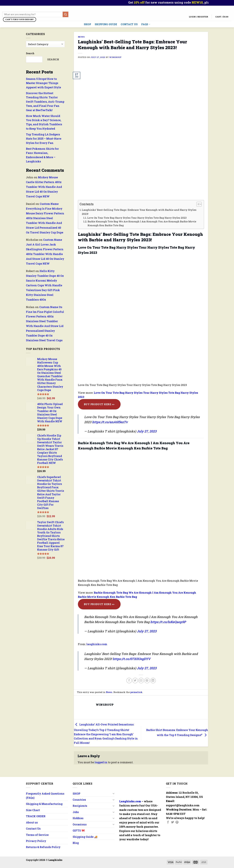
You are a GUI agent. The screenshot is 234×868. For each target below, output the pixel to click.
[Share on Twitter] (135, 681)
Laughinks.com (130, 801)
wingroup (115, 57)
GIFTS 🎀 (79, 830)
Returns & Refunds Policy (43, 847)
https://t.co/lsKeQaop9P (168, 622)
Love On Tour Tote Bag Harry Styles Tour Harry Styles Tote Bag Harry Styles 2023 (137, 218)
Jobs (76, 812)
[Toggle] (113, 793)
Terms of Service (37, 835)
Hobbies (78, 818)
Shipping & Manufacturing (44, 804)
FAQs (146, 24)
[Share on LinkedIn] (153, 681)
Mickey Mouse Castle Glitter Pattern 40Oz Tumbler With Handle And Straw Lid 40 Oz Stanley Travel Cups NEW (44, 187)
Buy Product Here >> (99, 404)
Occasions (80, 824)
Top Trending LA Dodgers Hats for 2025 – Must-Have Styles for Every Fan (44, 139)
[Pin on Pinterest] (147, 681)
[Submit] (66, 14)
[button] (198, 205)
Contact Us (129, 24)
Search (30, 53)
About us (32, 822)
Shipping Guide (106, 24)
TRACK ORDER (36, 816)
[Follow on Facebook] (168, 822)
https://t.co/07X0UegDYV (132, 659)
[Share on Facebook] (129, 681)
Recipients (80, 806)
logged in (101, 762)
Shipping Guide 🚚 (85, 837)
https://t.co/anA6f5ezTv (110, 422)
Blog (76, 843)
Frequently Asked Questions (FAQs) (45, 796)
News (81, 37)
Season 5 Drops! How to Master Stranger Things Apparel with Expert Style (44, 83)
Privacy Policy (36, 841)
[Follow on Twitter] (173, 822)
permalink (136, 692)
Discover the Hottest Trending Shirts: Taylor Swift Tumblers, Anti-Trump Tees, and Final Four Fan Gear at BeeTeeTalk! (45, 102)
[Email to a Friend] (141, 681)
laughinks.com (97, 644)
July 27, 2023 (147, 431)
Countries (79, 800)
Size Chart (33, 810)
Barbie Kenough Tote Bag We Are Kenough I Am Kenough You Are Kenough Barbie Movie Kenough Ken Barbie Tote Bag (142, 223)
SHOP (87, 24)
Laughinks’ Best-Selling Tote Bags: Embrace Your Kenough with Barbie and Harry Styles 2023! (139, 212)
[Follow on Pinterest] (177, 822)
